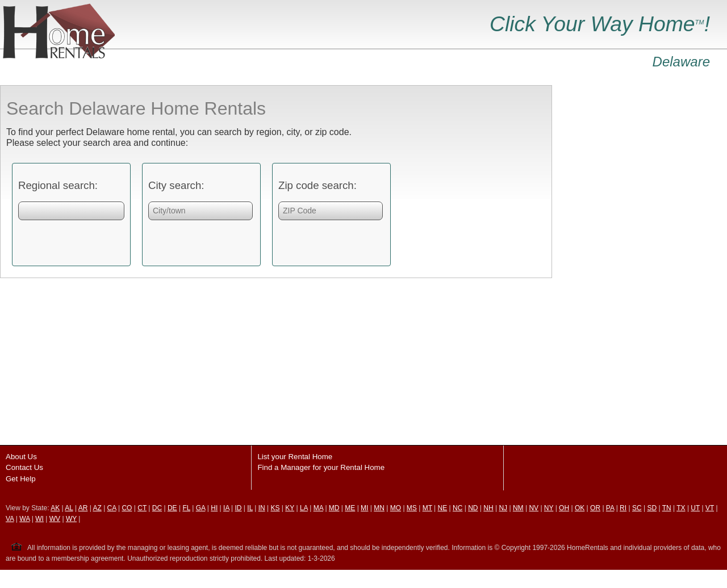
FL (186, 508)
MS (412, 508)
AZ (97, 508)
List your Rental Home (295, 457)
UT (695, 508)
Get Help (21, 479)
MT (427, 508)
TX (681, 508)
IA (226, 508)
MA (318, 508)
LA (304, 508)
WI (39, 519)
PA (610, 508)
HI (214, 508)
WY (71, 519)
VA (10, 519)
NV (534, 508)
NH (488, 508)
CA (112, 508)
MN (379, 508)
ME (350, 508)
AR (83, 508)
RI (623, 508)
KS (275, 508)
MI (364, 508)
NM (518, 508)
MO (396, 508)
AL (69, 508)
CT (142, 508)
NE (443, 508)
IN (262, 508)
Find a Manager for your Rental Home (321, 467)
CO (127, 508)
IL (250, 508)
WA (24, 519)
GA (201, 508)
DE (172, 508)
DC (157, 508)
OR (595, 508)
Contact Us (24, 467)
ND (473, 508)
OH (564, 508)
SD (652, 508)
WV (55, 519)
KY (290, 508)
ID (239, 508)
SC (637, 508)
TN (667, 508)
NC (457, 508)
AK (55, 508)
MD (334, 508)
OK (580, 508)
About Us (21, 457)
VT (710, 508)
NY (549, 508)
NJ (503, 508)
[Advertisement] (637, 255)
